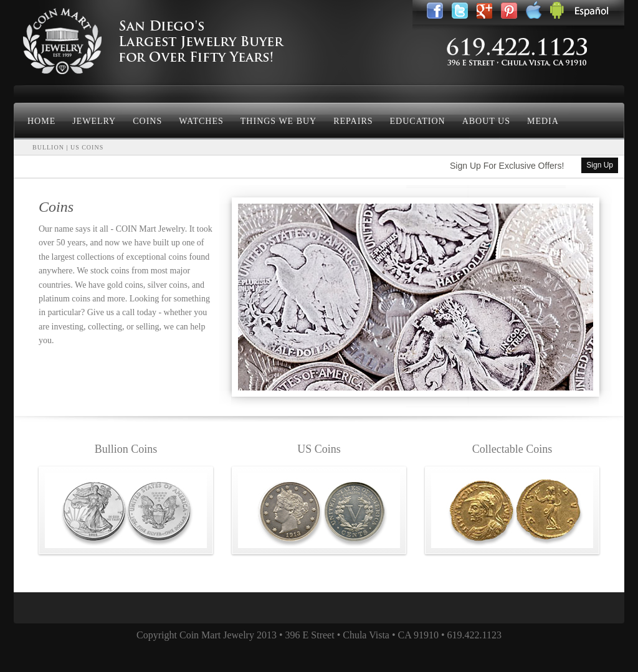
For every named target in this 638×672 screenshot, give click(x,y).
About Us (486, 121)
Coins (147, 121)
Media (543, 121)
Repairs (353, 121)
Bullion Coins (126, 449)
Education (418, 121)
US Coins (319, 449)
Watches (201, 121)
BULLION (48, 147)
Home (41, 121)
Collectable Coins (512, 449)
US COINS (87, 147)
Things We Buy (279, 121)
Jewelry (94, 121)
